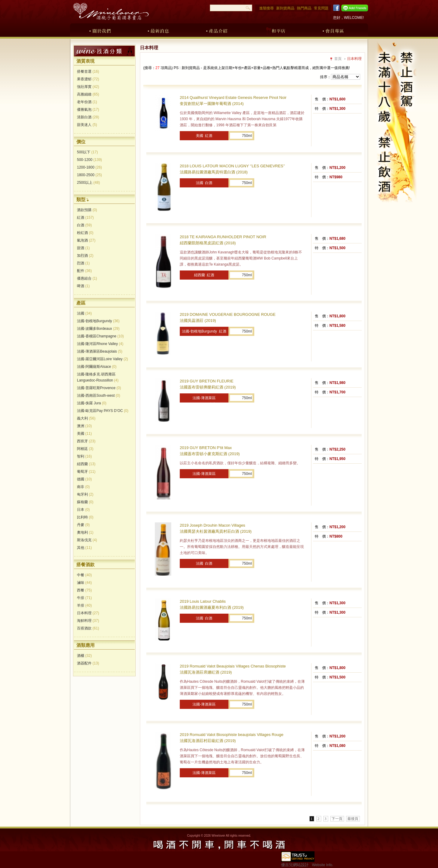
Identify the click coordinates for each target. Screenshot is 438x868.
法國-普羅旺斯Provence (99, 388)
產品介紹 (217, 30)
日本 (83, 510)
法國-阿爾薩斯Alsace (97, 367)
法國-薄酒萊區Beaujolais (100, 351)
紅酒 (85, 218)
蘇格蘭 (85, 502)
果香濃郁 (88, 79)
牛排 (84, 598)
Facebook (335, 8)
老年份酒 (87, 102)
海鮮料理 (88, 621)
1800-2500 (89, 175)
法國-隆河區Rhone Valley (100, 344)
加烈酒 (85, 256)
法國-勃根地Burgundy (98, 321)
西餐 (84, 590)
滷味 (84, 583)
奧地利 (85, 532)
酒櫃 (84, 656)
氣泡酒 (86, 240)
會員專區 (334, 30)
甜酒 (83, 248)
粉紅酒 (85, 233)
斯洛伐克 (87, 540)
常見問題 (321, 8)
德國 (84, 479)
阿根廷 (85, 449)
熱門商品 (304, 8)
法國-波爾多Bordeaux (98, 329)
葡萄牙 (86, 472)
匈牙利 (85, 494)
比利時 (85, 517)
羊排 (84, 605)
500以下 (87, 152)
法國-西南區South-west (99, 396)
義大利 (86, 418)
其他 (84, 548)
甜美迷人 (87, 125)
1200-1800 (89, 167)
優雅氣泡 (88, 110)
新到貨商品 (285, 8)
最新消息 (158, 30)
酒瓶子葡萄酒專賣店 (111, 11)
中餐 (84, 575)
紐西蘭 (86, 464)
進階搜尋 (266, 8)
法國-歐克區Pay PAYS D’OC (103, 411)
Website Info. (323, 865)
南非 (83, 487)
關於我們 (100, 30)
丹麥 (83, 525)
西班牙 (86, 441)
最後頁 (353, 819)
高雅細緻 (88, 94)
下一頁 (337, 819)
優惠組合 (87, 278)
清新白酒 (88, 117)
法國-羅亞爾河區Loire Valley (103, 359)
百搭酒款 (88, 628)
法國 (84, 313)
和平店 (275, 30)
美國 (84, 434)
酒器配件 (88, 663)
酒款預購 (87, 210)
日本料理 (88, 613)
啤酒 (83, 286)
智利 (84, 456)
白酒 (84, 225)
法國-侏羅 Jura (92, 403)
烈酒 (83, 263)
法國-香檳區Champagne (100, 336)
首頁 (338, 59)
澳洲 (84, 426)
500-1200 (89, 160)
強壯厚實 (88, 87)
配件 (84, 271)
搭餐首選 (88, 71)
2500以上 (88, 183)
